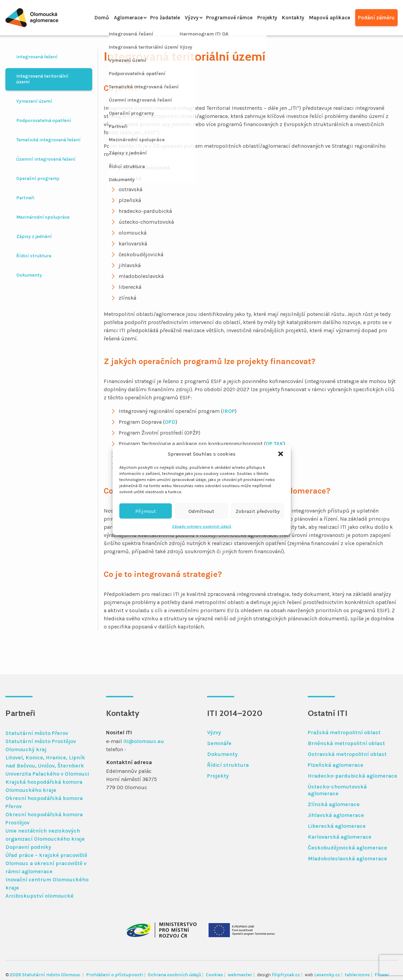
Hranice (56, 757)
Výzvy (179, 17)
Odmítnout (201, 511)
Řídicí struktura (34, 256)
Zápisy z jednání (34, 236)
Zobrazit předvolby (258, 511)
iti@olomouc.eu (144, 741)
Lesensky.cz (327, 975)
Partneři (25, 198)
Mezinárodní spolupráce (43, 217)
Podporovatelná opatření (44, 121)
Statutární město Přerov (37, 733)
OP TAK (275, 444)
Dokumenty (29, 275)
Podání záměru (376, 17)
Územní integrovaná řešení (46, 159)
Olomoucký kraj (26, 749)
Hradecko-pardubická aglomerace (352, 776)
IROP (229, 411)
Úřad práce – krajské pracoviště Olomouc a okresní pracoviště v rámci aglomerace (46, 863)
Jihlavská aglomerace (336, 815)
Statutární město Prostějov (41, 741)
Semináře (219, 743)
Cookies (214, 975)
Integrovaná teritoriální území (42, 79)
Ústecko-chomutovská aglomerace (337, 790)
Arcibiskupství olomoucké (39, 896)
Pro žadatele (150, 17)
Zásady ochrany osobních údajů (201, 526)
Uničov (46, 766)
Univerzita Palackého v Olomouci (47, 774)
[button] (281, 454)
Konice (34, 757)
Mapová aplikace (327, 17)
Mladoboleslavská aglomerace (347, 858)
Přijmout (146, 511)
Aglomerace (110, 17)
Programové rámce (218, 17)
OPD (170, 422)
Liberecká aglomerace (337, 826)
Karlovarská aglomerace (340, 837)
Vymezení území (34, 101)
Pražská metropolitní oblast (344, 732)
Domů (82, 17)
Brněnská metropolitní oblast (346, 743)
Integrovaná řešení (37, 57)
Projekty (259, 17)
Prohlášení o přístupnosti (115, 975)
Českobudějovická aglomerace (347, 848)
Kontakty (288, 17)
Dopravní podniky (28, 847)
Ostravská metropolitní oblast (347, 754)
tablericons (357, 975)
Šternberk (71, 766)
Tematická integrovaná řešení (48, 140)
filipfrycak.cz (286, 975)
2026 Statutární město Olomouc (46, 975)
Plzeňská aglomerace (336, 765)
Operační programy (38, 178)
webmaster (240, 975)
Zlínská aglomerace (334, 804)
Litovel (14, 757)
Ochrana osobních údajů (174, 975)
